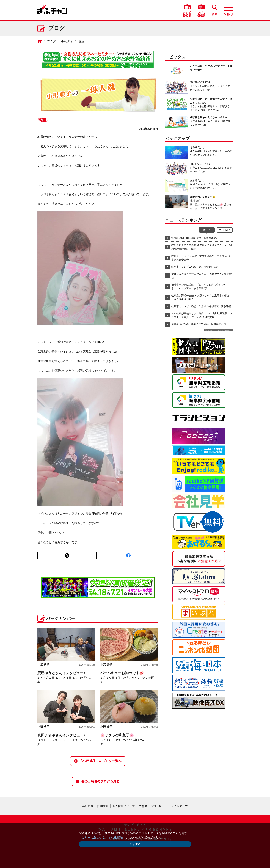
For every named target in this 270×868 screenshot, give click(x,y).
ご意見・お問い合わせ (153, 806)
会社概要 (88, 806)
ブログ (51, 41)
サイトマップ (179, 806)
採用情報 (103, 806)
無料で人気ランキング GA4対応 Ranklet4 (218, 330)
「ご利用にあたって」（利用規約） (102, 837)
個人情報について (124, 806)
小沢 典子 (67, 41)
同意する (135, 844)
